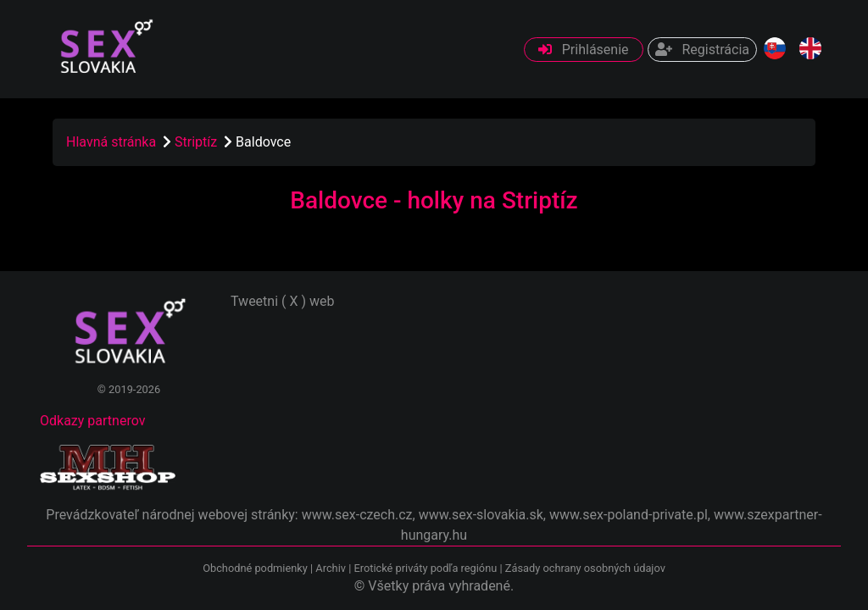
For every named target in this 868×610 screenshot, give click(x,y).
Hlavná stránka (111, 142)
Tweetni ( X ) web (283, 301)
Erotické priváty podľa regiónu (425, 568)
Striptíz (198, 142)
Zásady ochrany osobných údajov (585, 568)
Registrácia (702, 50)
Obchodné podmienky (256, 568)
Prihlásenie (584, 50)
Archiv (331, 568)
